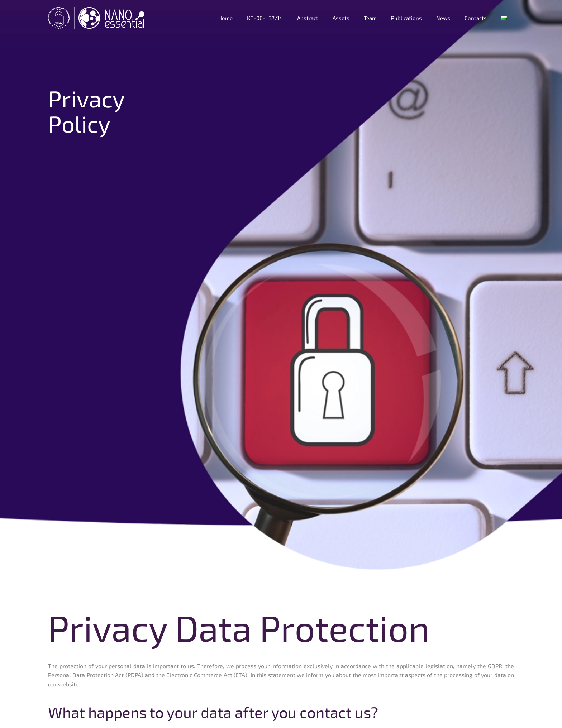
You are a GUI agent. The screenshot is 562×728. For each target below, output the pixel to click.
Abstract (308, 18)
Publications (406, 18)
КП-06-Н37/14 (265, 18)
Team (370, 18)
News (443, 18)
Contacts (476, 18)
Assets (341, 18)
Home (225, 18)
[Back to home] (97, 18)
